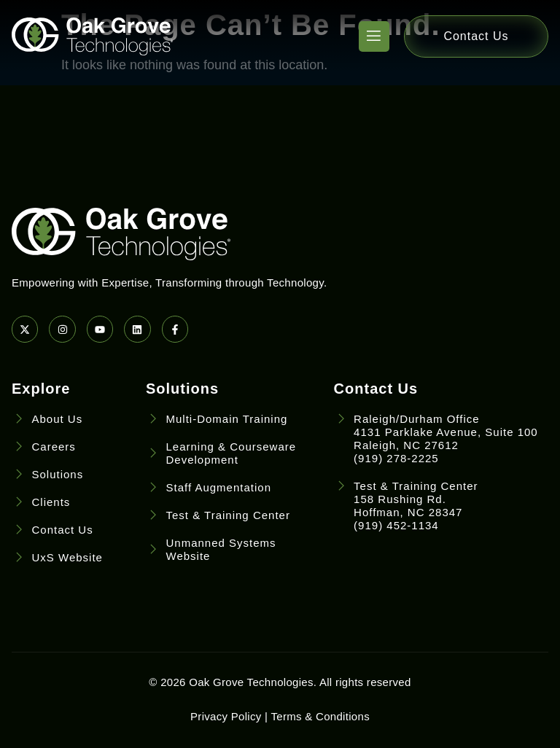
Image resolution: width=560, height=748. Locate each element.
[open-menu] (374, 36)
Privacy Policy (226, 716)
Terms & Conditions (320, 716)
